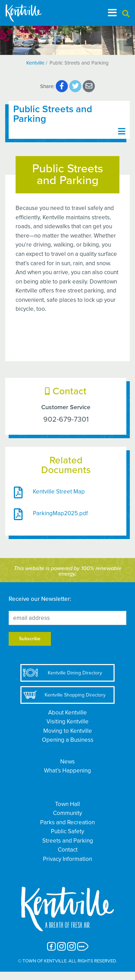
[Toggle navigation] (112, 13)
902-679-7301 (66, 419)
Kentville (35, 63)
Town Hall (67, 804)
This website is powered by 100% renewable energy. (68, 571)
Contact (68, 850)
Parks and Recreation (67, 822)
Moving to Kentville (68, 731)
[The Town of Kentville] (32, 13)
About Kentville (67, 713)
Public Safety (67, 831)
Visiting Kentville (67, 722)
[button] (126, 14)
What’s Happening (67, 771)
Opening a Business (68, 740)
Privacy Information (67, 859)
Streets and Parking (68, 841)
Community (67, 813)
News (67, 762)
